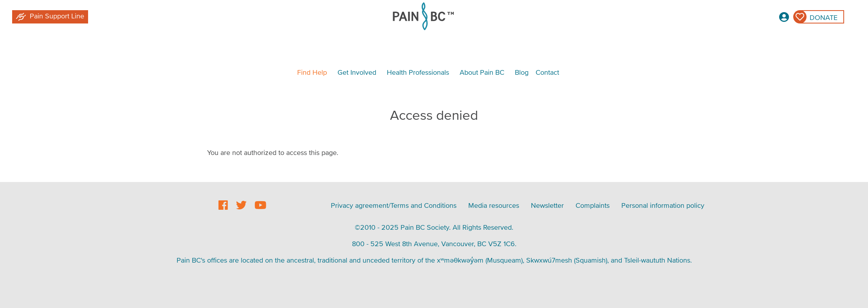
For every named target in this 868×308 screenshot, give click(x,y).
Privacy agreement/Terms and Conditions (394, 205)
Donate (824, 17)
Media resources (494, 205)
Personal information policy (663, 205)
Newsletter (547, 205)
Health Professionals (418, 72)
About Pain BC (482, 72)
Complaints (593, 205)
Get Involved (357, 72)
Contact (547, 72)
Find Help (312, 72)
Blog (522, 72)
